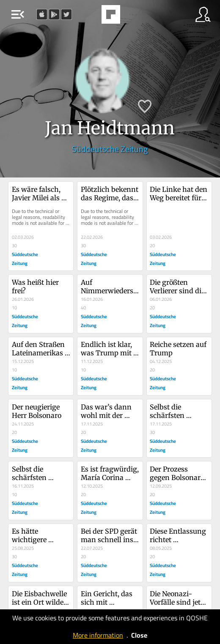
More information (98, 635)
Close (139, 635)
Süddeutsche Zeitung (110, 149)
